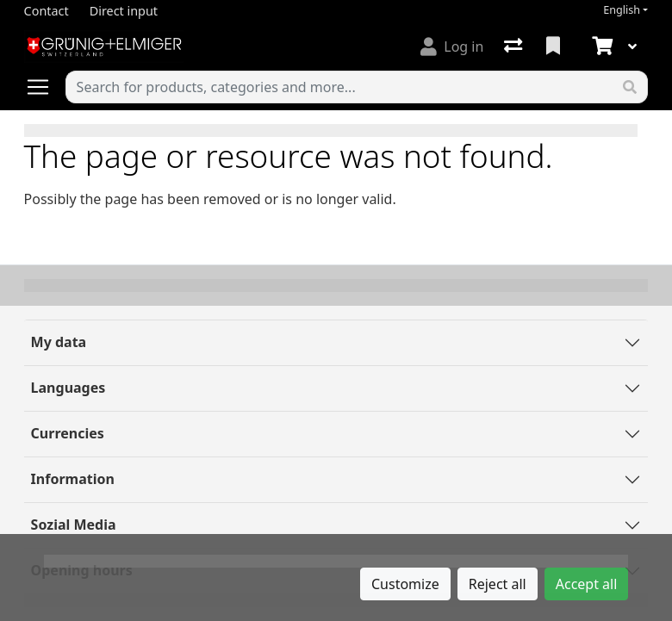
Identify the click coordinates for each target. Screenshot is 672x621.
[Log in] (452, 47)
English (622, 10)
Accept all (587, 584)
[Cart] (600, 47)
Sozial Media (74, 525)
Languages (68, 388)
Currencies (68, 433)
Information (73, 479)
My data (59, 342)
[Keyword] (340, 87)
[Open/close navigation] (45, 87)
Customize (405, 584)
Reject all (498, 584)
